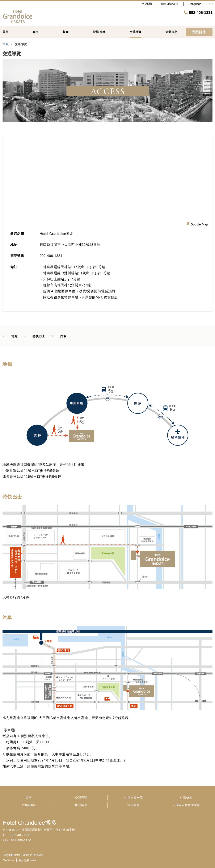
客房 (29, 798)
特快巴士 (34, 336)
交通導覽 (81, 798)
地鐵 (10, 336)
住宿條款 (186, 798)
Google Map (197, 225)
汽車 (59, 336)
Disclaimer (8, 860)
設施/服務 (29, 805)
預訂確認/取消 (170, 4)
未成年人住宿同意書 (186, 805)
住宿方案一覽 (134, 798)
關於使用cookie (27, 860)
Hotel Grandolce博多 (30, 823)
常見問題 (134, 805)
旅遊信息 (81, 805)
